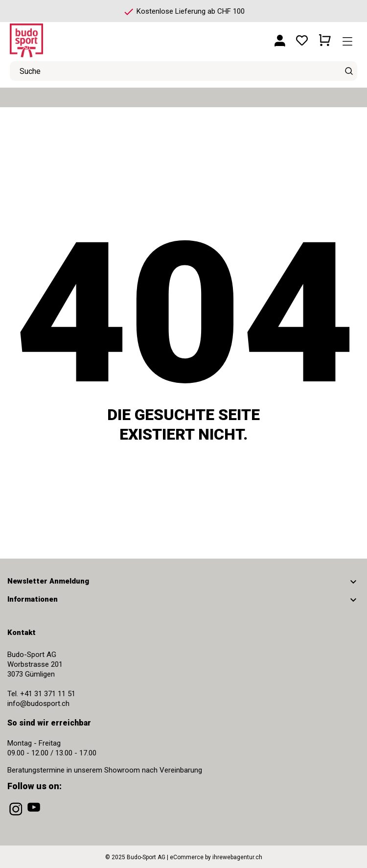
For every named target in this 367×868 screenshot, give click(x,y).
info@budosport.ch (38, 704)
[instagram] (17, 816)
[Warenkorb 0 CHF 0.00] (325, 37)
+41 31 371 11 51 (48, 694)
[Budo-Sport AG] (54, 36)
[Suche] (349, 71)
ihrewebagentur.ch (237, 857)
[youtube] (35, 816)
